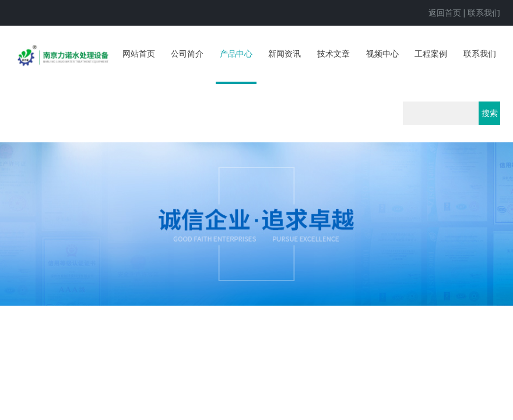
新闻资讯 (284, 54)
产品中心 (236, 54)
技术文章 (333, 54)
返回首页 (445, 13)
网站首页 (139, 54)
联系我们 (484, 13)
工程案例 (431, 54)
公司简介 (187, 54)
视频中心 (382, 54)
